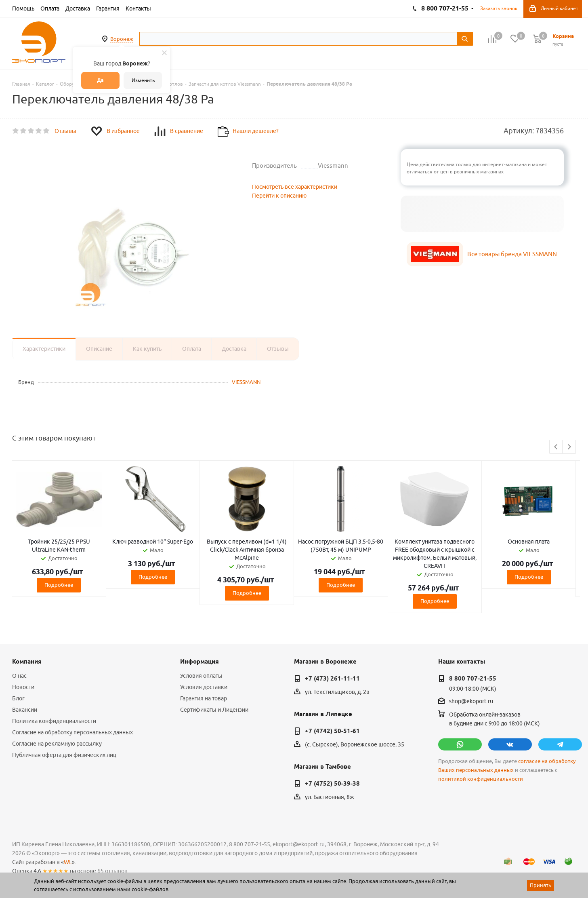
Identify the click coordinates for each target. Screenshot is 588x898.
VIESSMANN (246, 382)
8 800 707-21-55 (473, 679)
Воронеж (122, 39)
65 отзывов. (113, 871)
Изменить (143, 80)
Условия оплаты (201, 676)
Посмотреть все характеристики (295, 187)
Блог (18, 698)
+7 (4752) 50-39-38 (332, 784)
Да (100, 80)
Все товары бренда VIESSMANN (512, 254)
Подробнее (59, 585)
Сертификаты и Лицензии (214, 710)
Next (569, 447)
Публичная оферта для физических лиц (64, 755)
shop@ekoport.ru (471, 702)
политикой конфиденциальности (481, 779)
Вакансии (25, 710)
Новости (23, 687)
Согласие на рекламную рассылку (57, 744)
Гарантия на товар (204, 698)
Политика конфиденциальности (54, 721)
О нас (19, 676)
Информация (199, 662)
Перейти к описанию (279, 196)
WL (68, 862)
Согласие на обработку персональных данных (72, 732)
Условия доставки (204, 687)
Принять (541, 885)
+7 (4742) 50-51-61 (332, 731)
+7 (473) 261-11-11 (332, 679)
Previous (556, 447)
